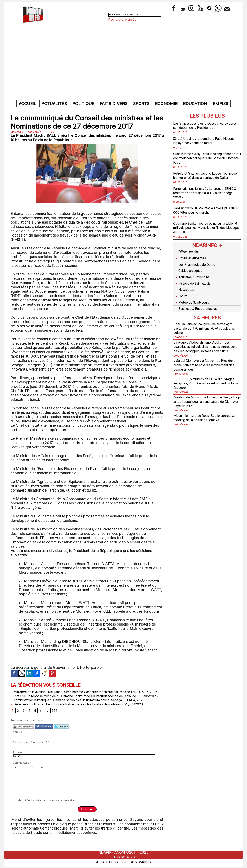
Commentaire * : (23, 772)
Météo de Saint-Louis (194, 299)
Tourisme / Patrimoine (194, 277)
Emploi (221, 104)
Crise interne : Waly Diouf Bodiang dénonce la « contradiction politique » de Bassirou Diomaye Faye (205, 158)
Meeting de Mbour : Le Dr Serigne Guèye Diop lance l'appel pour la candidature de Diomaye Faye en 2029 (207, 400)
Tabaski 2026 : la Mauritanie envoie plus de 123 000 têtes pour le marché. (205, 214)
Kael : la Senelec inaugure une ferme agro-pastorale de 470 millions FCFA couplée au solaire (205, 323)
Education (196, 104)
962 (56, 719)
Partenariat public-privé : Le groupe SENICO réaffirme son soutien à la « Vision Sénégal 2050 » (204, 197)
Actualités (55, 104)
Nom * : (17, 741)
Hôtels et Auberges (192, 261)
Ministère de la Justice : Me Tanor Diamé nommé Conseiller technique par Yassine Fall (80, 692)
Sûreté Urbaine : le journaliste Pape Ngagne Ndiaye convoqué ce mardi (203, 141)
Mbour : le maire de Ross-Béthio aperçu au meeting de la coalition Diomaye (202, 419)
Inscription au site (123, 856)
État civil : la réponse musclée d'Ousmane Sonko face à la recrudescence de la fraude (80, 700)
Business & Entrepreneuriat (199, 304)
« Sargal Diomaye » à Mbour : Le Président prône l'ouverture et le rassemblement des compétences (202, 364)
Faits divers (114, 104)
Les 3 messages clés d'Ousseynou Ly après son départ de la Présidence (205, 125)
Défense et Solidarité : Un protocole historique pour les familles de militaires (71, 712)
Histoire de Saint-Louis (195, 283)
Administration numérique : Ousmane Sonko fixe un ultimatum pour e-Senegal (74, 708)
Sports (142, 104)
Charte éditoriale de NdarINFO (123, 861)
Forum (181, 293)
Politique (84, 104)
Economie (167, 104)
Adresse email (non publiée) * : (32, 751)
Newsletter (185, 288)
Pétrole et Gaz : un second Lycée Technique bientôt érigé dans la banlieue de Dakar (201, 178)
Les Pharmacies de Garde (198, 266)
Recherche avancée (122, 19)
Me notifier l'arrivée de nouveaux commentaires (47, 809)
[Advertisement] (123, 67)
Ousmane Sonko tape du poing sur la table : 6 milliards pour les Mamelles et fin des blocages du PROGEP (206, 232)
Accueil (28, 104)
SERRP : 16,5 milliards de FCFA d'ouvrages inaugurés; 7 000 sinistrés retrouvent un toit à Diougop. (206, 382)
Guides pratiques (190, 272)
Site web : (19, 762)
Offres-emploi (188, 256)
